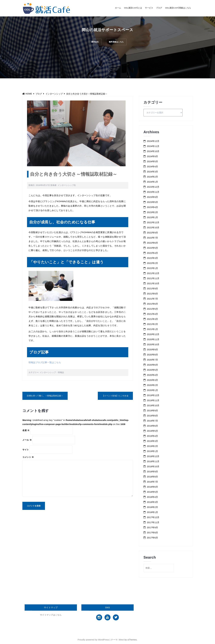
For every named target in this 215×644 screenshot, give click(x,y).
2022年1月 (153, 268)
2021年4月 (153, 314)
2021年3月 (153, 319)
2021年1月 (153, 329)
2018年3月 (153, 502)
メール (27, 440)
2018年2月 (153, 507)
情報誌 (61, 372)
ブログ (159, 8)
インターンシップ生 (67, 185)
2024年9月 (153, 156)
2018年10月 (153, 466)
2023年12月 (153, 187)
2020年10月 (153, 344)
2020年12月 (153, 334)
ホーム (118, 8)
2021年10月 (153, 283)
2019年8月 (153, 416)
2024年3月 (153, 172)
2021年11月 (153, 278)
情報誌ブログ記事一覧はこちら (45, 362)
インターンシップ (48, 372)
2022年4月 (153, 253)
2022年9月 (153, 233)
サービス (149, 8)
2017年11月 (153, 522)
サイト (26, 450)
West (121, 640)
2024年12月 (153, 141)
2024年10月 (153, 151)
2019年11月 (153, 400)
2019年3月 (153, 441)
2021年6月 (153, 304)
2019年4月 (153, 436)
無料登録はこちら (118, 43)
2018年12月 (153, 456)
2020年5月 (153, 370)
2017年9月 (153, 527)
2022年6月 (153, 243)
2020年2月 (153, 385)
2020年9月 (153, 350)
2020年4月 (153, 375)
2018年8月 (153, 477)
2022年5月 (153, 248)
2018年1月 (153, 512)
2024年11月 (153, 146)
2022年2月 (153, 263)
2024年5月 (153, 161)
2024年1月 (153, 182)
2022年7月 (153, 238)
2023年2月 (153, 212)
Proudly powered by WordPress (93, 640)
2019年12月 (153, 395)
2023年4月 (153, 207)
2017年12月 (153, 517)
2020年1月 (153, 390)
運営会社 (93, 43)
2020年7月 (153, 360)
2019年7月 (153, 421)
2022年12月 (153, 222)
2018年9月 (153, 472)
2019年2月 (153, 446)
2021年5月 (153, 309)
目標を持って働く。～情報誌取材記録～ (45, 396)
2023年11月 (153, 192)
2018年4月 (153, 497)
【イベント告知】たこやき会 (115, 396)
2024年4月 (153, 166)
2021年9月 (153, 289)
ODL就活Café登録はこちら (178, 8)
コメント (28, 457)
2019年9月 (153, 411)
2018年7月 (153, 482)
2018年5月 (153, 492)
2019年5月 (153, 431)
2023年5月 (153, 202)
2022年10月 (153, 228)
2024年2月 (153, 177)
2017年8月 (153, 533)
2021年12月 (153, 273)
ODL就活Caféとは (133, 8)
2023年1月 (153, 217)
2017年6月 (153, 538)
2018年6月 (153, 487)
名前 (26, 430)
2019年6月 (153, 426)
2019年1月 (153, 451)
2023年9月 (153, 197)
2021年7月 (153, 299)
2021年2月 (153, 324)
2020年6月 (153, 365)
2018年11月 (153, 461)
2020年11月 (153, 339)
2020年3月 (153, 380)
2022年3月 (153, 258)
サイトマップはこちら (51, 615)
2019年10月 (153, 405)
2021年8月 (153, 294)
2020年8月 (153, 355)
